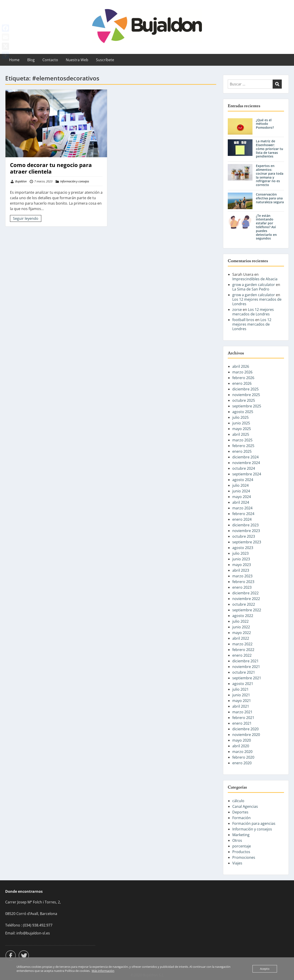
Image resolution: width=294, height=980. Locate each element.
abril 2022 (241, 638)
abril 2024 (241, 502)
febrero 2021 (243, 718)
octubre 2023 (244, 536)
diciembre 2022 (245, 593)
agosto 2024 (243, 480)
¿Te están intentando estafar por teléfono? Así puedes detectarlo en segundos (266, 227)
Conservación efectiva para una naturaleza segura (270, 198)
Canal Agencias (245, 806)
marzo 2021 (242, 712)
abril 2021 (241, 706)
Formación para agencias (254, 823)
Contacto (50, 60)
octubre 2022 (244, 604)
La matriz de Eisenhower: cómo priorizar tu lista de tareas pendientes (269, 149)
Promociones (244, 857)
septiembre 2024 (247, 474)
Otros (237, 840)
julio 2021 (240, 689)
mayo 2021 (242, 701)
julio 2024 (240, 485)
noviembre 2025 (246, 395)
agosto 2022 (243, 616)
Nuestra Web (77, 60)
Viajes (237, 863)
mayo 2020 (242, 740)
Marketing (241, 835)
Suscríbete (105, 60)
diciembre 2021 (245, 661)
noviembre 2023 (246, 531)
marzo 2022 (242, 644)
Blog (31, 60)
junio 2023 (241, 559)
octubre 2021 (244, 672)
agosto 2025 (243, 412)
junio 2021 (241, 695)
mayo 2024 (242, 497)
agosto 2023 (243, 548)
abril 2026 (241, 366)
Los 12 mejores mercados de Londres (257, 302)
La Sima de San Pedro (251, 289)
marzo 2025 (242, 440)
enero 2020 (242, 763)
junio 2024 (241, 491)
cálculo (238, 801)
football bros (243, 320)
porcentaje (242, 846)
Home (14, 60)
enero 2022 (242, 655)
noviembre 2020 (246, 735)
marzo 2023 (242, 576)
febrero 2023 (243, 582)
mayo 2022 (242, 633)
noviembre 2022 (246, 599)
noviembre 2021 (246, 667)
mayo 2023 (242, 565)
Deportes (240, 812)
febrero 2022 (243, 650)
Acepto (265, 969)
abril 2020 (241, 746)
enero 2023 (242, 587)
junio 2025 (241, 423)
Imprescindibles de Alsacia (255, 279)
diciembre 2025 (245, 389)
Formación (241, 818)
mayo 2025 (242, 429)
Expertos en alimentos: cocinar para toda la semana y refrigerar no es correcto (270, 175)
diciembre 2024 (245, 457)
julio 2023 (240, 553)
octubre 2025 (244, 400)
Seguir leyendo (26, 218)
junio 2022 (241, 627)
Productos (241, 852)
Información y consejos (75, 181)
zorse (237, 310)
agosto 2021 (243, 684)
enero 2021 (242, 723)
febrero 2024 (243, 514)
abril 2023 (241, 570)
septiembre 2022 (247, 610)
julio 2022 (240, 621)
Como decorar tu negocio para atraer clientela (51, 168)
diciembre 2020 (245, 729)
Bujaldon (21, 181)
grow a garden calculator (254, 285)
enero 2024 (242, 519)
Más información (103, 971)
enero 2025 (242, 451)
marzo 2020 (242, 752)
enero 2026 (242, 383)
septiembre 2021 (247, 678)
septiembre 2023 (247, 542)
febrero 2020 (243, 757)
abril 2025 (241, 434)
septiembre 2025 (247, 406)
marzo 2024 (242, 508)
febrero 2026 (243, 378)
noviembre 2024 (246, 463)
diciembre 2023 (245, 525)
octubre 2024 (244, 468)
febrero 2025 (243, 446)
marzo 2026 (242, 372)
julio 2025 (240, 417)
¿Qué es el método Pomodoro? (265, 124)
